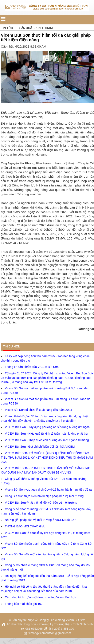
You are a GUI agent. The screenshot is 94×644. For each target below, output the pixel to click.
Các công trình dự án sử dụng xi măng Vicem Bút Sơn (40, 597)
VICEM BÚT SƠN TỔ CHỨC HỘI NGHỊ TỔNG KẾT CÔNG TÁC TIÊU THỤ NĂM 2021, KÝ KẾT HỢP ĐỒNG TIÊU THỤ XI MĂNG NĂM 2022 (47, 457)
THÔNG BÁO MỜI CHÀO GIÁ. (25, 526)
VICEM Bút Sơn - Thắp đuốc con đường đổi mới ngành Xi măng (47, 440)
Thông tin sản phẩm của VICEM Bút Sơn (32, 367)
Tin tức (7, 28)
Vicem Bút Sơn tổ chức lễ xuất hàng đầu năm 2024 (38, 410)
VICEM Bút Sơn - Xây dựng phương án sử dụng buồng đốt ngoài (48, 427)
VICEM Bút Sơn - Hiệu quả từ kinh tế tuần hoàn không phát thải (47, 434)
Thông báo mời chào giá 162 (24, 604)
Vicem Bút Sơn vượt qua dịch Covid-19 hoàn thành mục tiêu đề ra (48, 490)
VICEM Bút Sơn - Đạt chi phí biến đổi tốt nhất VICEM (40, 447)
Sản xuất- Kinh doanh (37, 28)
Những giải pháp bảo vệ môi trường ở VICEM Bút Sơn (40, 520)
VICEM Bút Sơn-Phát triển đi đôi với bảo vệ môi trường (41, 503)
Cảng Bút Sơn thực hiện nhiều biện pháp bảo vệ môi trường (44, 496)
